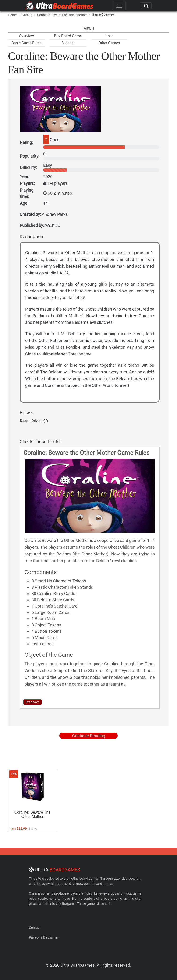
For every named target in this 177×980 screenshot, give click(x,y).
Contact (35, 928)
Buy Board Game (68, 36)
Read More (33, 702)
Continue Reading (89, 736)
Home (12, 15)
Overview (26, 36)
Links (109, 36)
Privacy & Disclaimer (44, 937)
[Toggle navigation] (119, 6)
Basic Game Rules (26, 43)
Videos (68, 43)
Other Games (109, 43)
